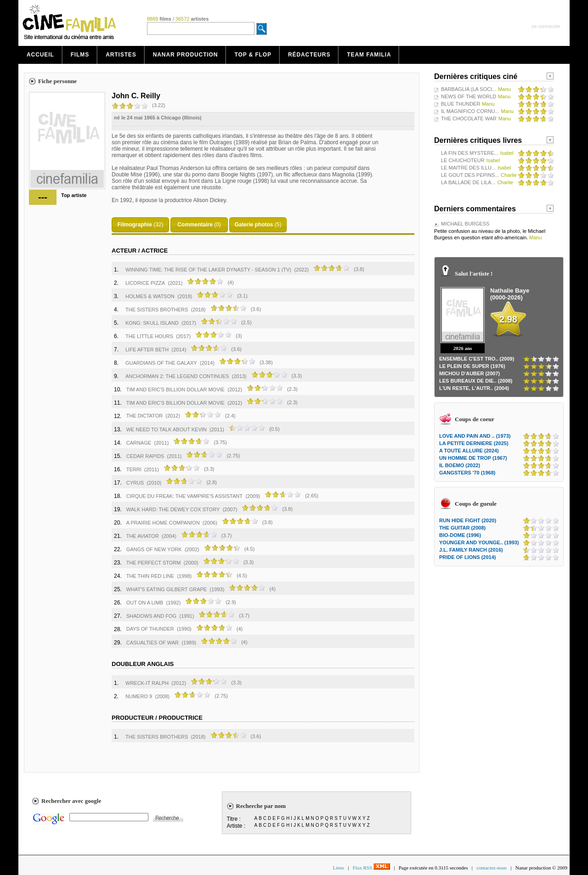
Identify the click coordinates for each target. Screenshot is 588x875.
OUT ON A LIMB (145, 603)
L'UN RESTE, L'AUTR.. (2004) (474, 388)
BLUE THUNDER (461, 104)
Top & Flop (253, 55)
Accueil (40, 55)
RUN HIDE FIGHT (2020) (468, 520)
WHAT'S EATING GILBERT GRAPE (167, 589)
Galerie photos (254, 225)
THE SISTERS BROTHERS (157, 310)
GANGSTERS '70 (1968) (467, 473)
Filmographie (134, 225)
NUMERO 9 (139, 696)
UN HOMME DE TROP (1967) (473, 458)
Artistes (121, 55)
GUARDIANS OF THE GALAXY (161, 363)
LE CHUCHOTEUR (463, 160)
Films (80, 55)
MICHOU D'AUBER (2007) (469, 373)
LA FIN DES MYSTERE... (470, 153)
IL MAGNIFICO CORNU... (470, 111)
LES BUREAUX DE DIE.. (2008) (476, 381)
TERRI (134, 469)
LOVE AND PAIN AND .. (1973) (475, 436)
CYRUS (135, 483)
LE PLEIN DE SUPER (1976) (472, 366)
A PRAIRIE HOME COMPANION (163, 523)
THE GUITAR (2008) (462, 528)
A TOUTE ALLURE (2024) (469, 451)
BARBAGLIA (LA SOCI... (469, 89)
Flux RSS (371, 868)
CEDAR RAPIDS (145, 456)
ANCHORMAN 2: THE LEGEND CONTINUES (177, 376)
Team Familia (369, 55)
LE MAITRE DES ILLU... (468, 168)
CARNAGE (139, 443)
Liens (339, 868)
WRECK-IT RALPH (147, 683)
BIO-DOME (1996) (460, 535)
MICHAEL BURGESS (465, 224)
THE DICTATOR (145, 416)
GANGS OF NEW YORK (154, 549)
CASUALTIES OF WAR (153, 643)
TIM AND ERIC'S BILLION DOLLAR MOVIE (175, 390)
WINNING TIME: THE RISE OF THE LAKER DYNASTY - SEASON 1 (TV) (208, 270)
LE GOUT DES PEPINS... (470, 175)
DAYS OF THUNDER (151, 629)
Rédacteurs (309, 55)
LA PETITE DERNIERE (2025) (474, 443)
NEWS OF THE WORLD (469, 96)
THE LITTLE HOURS (149, 336)
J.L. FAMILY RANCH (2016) (471, 550)
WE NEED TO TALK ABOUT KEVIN (167, 429)
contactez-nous (492, 868)
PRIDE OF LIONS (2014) (467, 557)
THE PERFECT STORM (154, 563)
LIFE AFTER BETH (147, 350)
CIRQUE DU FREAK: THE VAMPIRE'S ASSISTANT (184, 496)
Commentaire (195, 225)
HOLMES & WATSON (150, 296)
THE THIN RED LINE (150, 576)
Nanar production (186, 55)
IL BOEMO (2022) (460, 465)
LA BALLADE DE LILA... (468, 182)
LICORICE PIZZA (145, 283)
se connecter (546, 26)
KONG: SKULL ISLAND (152, 323)
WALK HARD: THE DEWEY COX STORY (173, 509)
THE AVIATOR (143, 536)
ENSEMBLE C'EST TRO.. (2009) (477, 359)
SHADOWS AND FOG (151, 616)
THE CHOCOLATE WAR (469, 119)
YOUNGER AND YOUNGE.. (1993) (479, 542)
